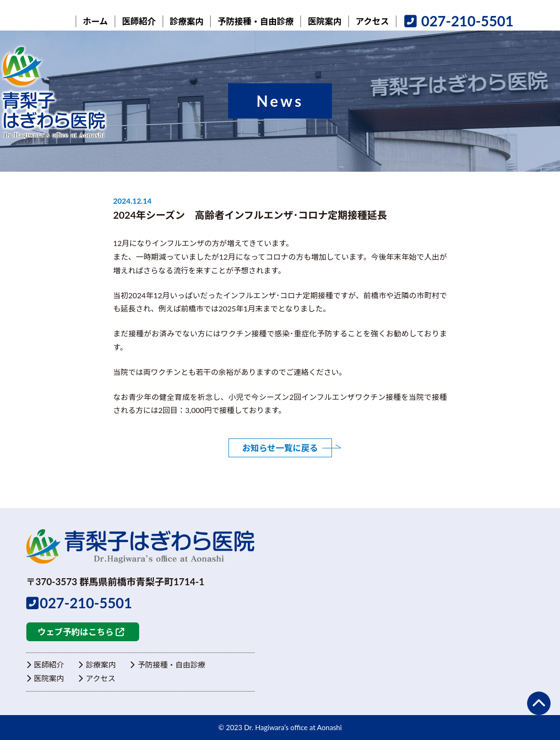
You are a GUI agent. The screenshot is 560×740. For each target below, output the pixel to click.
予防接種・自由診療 (167, 665)
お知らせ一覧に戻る (280, 448)
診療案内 (97, 665)
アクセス (97, 678)
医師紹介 (45, 665)
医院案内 (45, 678)
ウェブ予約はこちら (81, 632)
